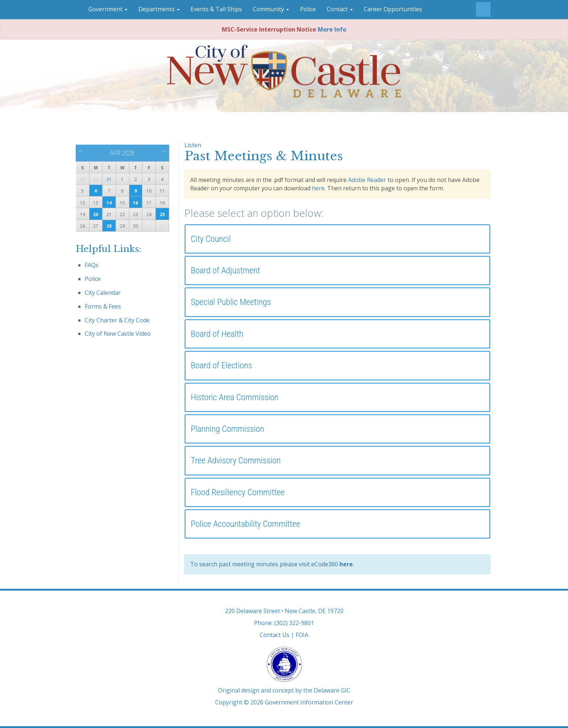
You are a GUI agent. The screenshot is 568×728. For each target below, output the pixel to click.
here (318, 188)
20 (96, 214)
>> (164, 151)
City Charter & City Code (117, 320)
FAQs (92, 265)
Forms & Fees (103, 306)
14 (109, 203)
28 (109, 226)
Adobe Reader (367, 180)
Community (271, 9)
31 (109, 179)
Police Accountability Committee (246, 524)
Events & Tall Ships (216, 9)
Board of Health (217, 334)
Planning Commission (228, 429)
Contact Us (275, 635)
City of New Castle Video (118, 334)
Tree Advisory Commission (236, 460)
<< (81, 151)
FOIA (302, 635)
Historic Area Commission (235, 397)
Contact (340, 9)
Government (108, 9)
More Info (332, 29)
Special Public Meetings (231, 302)
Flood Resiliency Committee (238, 492)
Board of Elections (222, 365)
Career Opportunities (393, 9)
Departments (159, 9)
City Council (211, 239)
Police (308, 9)
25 (162, 214)
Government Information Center (309, 702)
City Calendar (103, 293)
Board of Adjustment (225, 270)
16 (135, 203)
